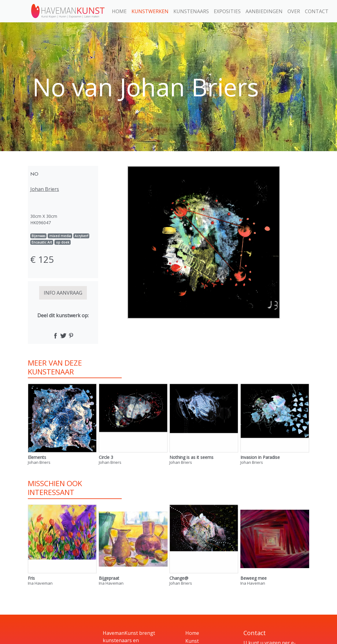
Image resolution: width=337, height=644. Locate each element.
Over (294, 11)
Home (119, 11)
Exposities (227, 11)
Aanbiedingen (264, 11)
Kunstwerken (150, 11)
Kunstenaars (191, 11)
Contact (317, 11)
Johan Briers (45, 189)
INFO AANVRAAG (63, 293)
